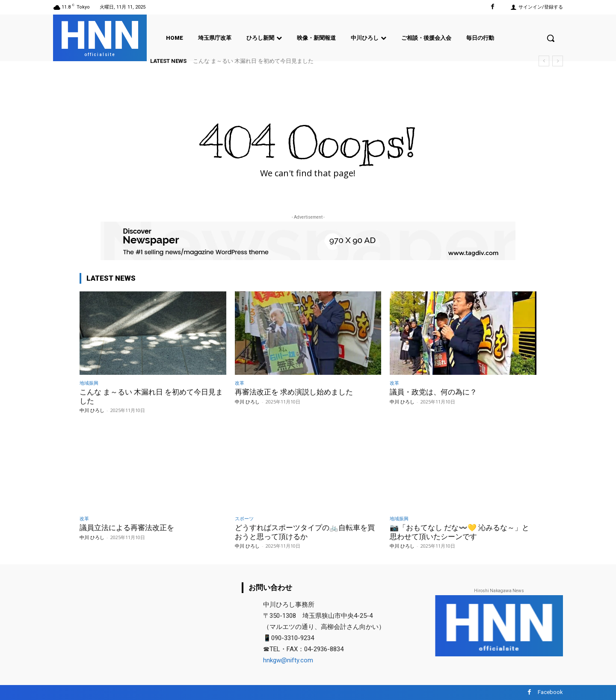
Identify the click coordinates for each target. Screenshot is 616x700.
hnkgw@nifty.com (288, 661)
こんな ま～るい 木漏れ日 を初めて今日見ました (253, 61)
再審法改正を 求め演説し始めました (294, 392)
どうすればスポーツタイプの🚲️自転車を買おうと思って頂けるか (305, 532)
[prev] (544, 61)
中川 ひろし (92, 410)
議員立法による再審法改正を (127, 528)
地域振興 (89, 383)
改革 (240, 383)
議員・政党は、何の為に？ (433, 392)
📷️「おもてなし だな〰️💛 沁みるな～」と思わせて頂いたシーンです (459, 532)
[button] (551, 38)
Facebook (550, 692)
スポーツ (244, 518)
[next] (558, 61)
